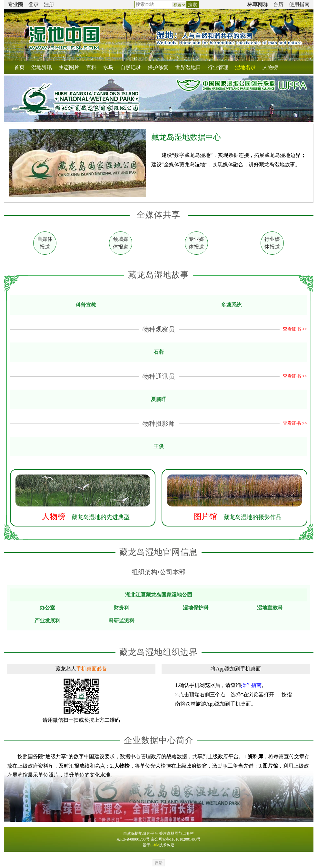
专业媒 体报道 (196, 243)
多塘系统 (231, 305)
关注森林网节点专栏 (176, 833)
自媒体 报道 (45, 243)
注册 (49, 4)
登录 (34, 4)
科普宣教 (86, 305)
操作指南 (251, 685)
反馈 (159, 863)
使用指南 (299, 4)
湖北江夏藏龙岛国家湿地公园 (159, 595)
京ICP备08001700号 (133, 839)
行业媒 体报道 (272, 243)
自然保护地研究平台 (141, 833)
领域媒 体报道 (121, 243)
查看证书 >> (295, 329)
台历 (278, 4)
